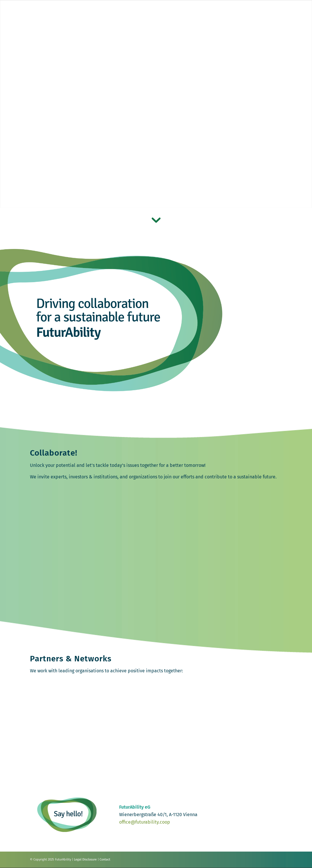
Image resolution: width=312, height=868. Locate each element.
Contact (105, 859)
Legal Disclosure (85, 859)
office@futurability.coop (145, 822)
